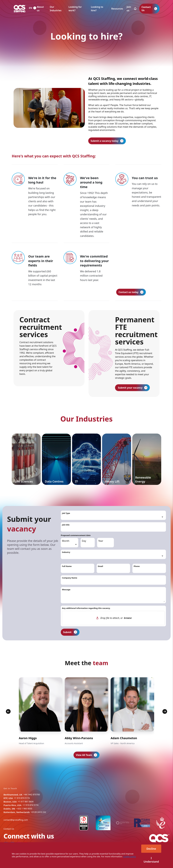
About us (40, 9)
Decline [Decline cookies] (151, 849)
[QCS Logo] (20, 9)
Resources (117, 9)
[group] (41, 711)
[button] (135, 9)
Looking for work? (75, 9)
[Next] (165, 711)
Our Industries (56, 9)
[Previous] (8, 711)
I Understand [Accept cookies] (151, 860)
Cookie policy (130, 856)
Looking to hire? (97, 9)
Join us (129, 9)
